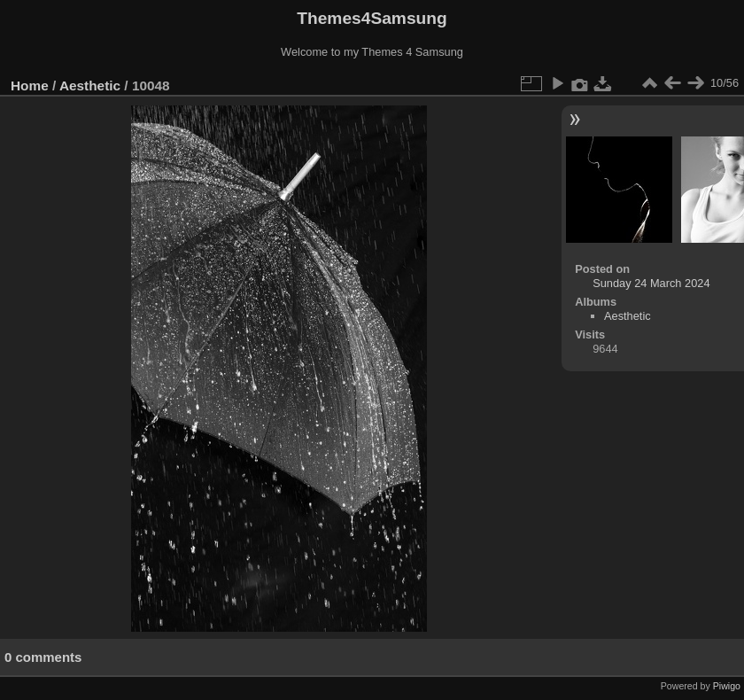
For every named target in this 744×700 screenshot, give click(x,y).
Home (30, 86)
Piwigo (727, 686)
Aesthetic (90, 86)
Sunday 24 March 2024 (651, 283)
